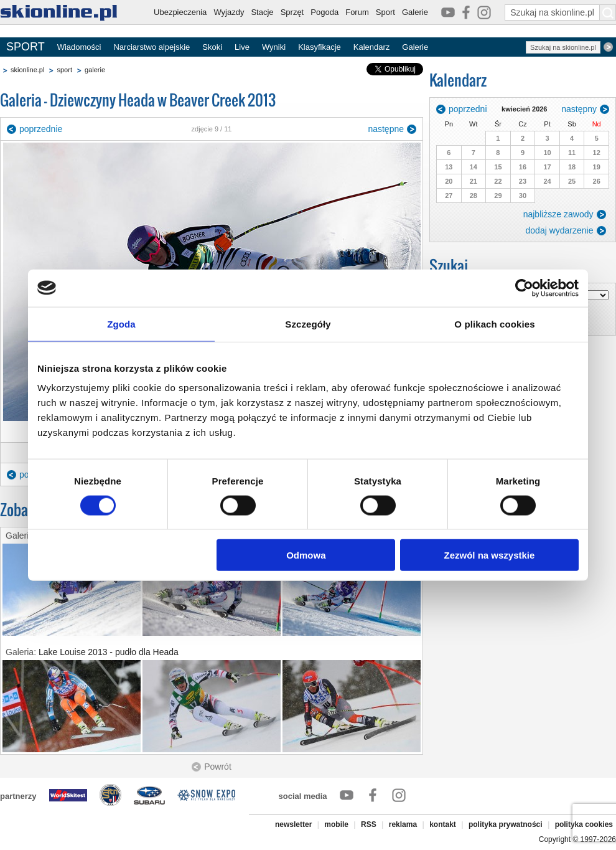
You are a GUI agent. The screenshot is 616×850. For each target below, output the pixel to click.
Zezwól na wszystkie (490, 555)
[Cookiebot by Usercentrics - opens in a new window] (524, 288)
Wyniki (274, 47)
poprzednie (41, 129)
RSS (369, 824)
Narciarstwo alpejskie (152, 47)
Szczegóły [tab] (308, 323)
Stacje (262, 12)
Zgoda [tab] (121, 323)
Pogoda (324, 12)
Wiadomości (79, 47)
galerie (95, 70)
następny (579, 109)
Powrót (218, 767)
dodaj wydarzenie (560, 230)
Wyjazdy (229, 12)
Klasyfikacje (320, 47)
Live (242, 47)
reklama (403, 824)
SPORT (26, 47)
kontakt (443, 824)
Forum (357, 12)
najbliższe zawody (558, 214)
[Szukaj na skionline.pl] (608, 12)
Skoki (212, 47)
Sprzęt (292, 12)
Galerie (415, 12)
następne (386, 129)
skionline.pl (27, 70)
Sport (385, 12)
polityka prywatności (506, 824)
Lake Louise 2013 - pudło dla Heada (109, 652)
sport (64, 70)
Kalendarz (372, 47)
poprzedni (468, 109)
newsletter (293, 824)
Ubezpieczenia (180, 12)
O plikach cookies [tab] (494, 323)
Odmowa (306, 555)
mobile (336, 824)
